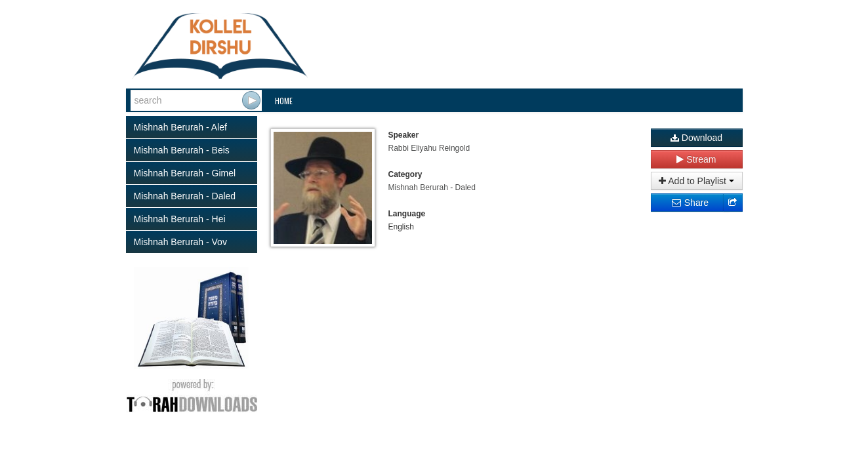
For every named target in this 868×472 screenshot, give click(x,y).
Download (696, 138)
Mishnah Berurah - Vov (180, 242)
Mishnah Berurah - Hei (180, 219)
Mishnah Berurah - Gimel (185, 173)
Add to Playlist (696, 181)
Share (690, 203)
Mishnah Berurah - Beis (182, 150)
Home (284, 101)
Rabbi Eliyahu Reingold (429, 148)
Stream (696, 159)
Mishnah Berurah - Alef (180, 127)
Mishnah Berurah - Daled (185, 196)
